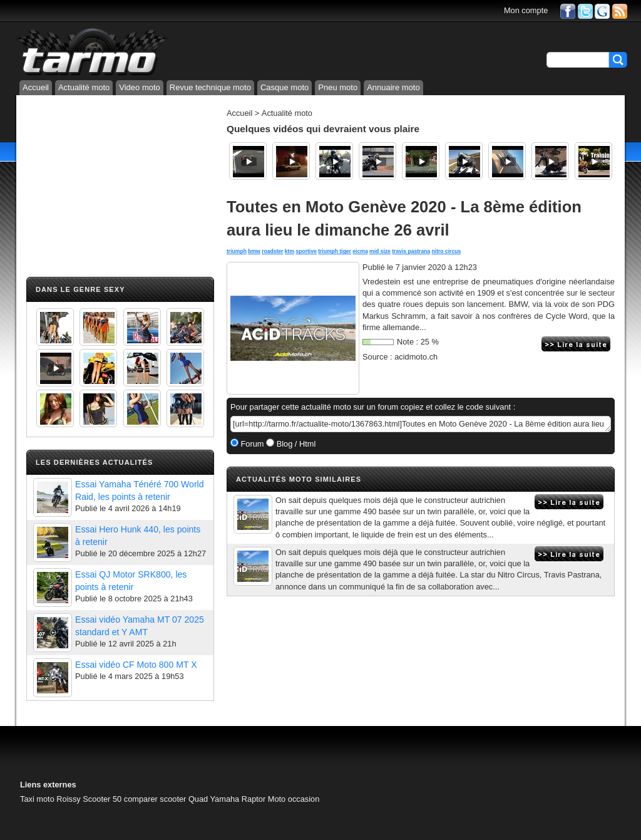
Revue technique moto (210, 87)
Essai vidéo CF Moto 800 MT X (136, 665)
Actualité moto (84, 87)
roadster (272, 251)
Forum (251, 444)
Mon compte (526, 10)
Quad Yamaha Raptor (227, 799)
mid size (380, 251)
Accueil (36, 87)
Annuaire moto (393, 87)
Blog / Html (295, 444)
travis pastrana (411, 251)
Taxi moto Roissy (50, 799)
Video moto (140, 87)
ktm (290, 251)
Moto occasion (294, 799)
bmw (254, 251)
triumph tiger (335, 251)
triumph (237, 251)
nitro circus (447, 251)
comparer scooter (155, 799)
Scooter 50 (102, 799)
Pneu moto (338, 87)
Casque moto (285, 87)
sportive (306, 251)
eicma (360, 251)
